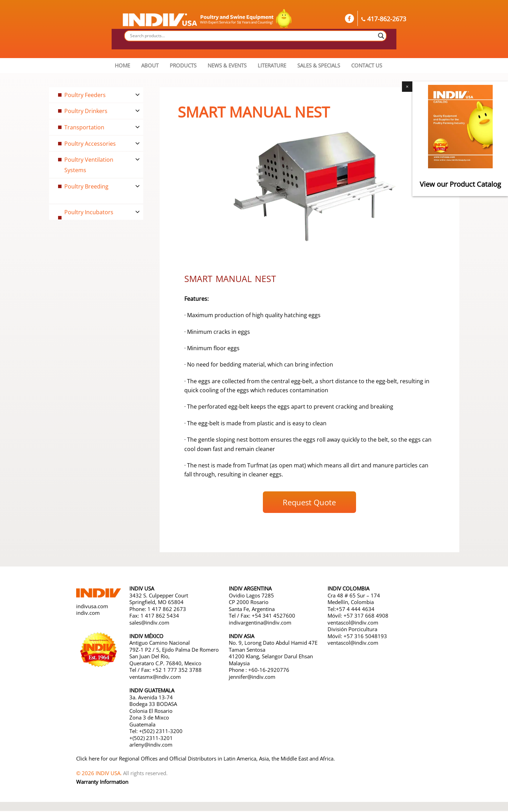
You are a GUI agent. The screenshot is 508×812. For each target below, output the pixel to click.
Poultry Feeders (87, 95)
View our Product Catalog (460, 184)
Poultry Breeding (89, 186)
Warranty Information (102, 783)
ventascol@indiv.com (353, 624)
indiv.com (88, 614)
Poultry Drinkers (88, 111)
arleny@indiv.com (152, 746)
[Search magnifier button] (381, 36)
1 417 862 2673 (167, 610)
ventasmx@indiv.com (155, 678)
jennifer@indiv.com (252, 678)
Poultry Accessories (93, 143)
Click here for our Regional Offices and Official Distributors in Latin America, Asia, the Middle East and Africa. (205, 759)
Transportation (86, 127)
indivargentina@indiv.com (260, 624)
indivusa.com (92, 608)
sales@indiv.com (149, 624)
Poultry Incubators (91, 212)
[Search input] (252, 36)
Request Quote (309, 504)
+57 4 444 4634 (355, 610)
